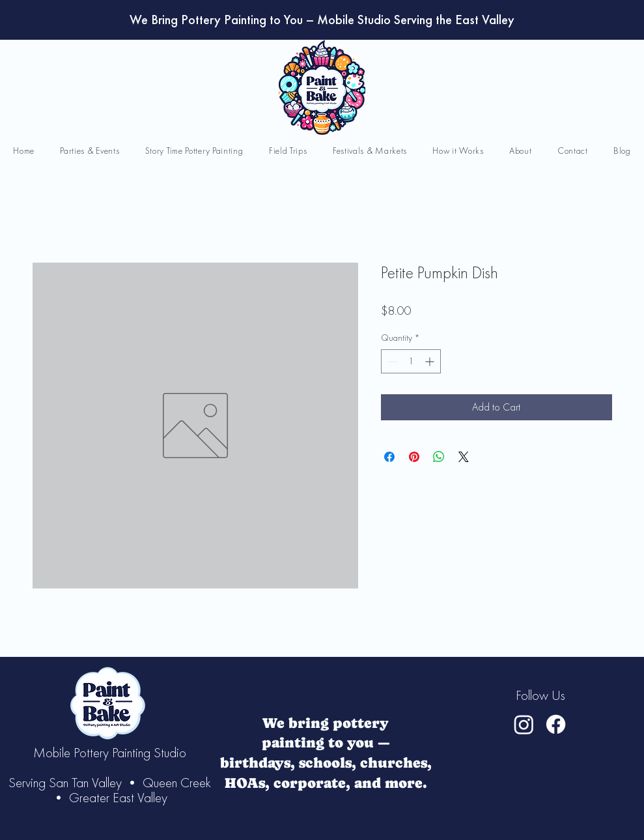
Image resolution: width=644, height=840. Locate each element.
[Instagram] (524, 724)
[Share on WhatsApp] (439, 457)
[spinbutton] (411, 361)
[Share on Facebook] (389, 457)
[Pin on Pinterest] (414, 457)
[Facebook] (556, 724)
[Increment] (431, 361)
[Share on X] (464, 457)
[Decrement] (391, 361)
